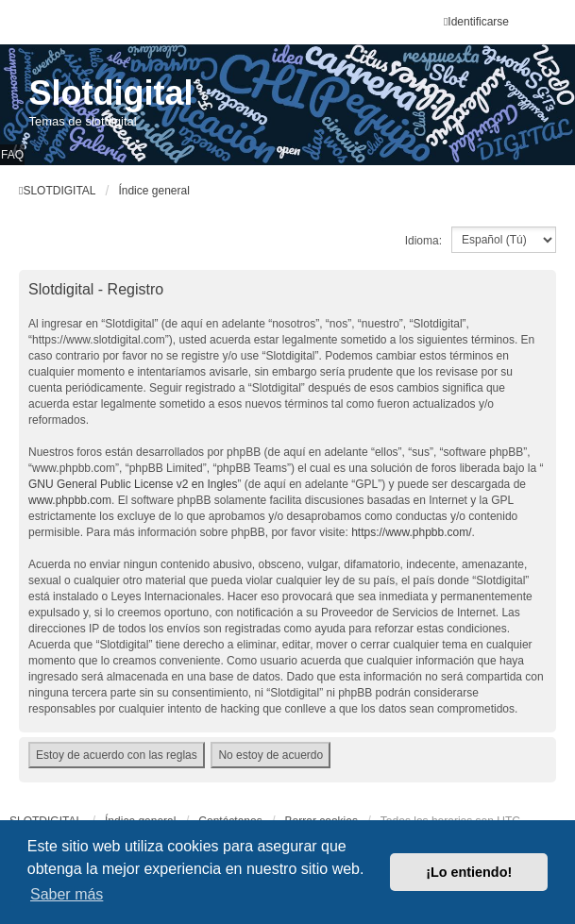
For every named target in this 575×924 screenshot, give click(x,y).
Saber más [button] (67, 894)
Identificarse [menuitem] (476, 22)
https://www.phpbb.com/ (411, 532)
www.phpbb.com (70, 500)
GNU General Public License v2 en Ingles (133, 484)
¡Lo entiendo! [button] (469, 872)
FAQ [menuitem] (12, 155)
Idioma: (423, 241)
